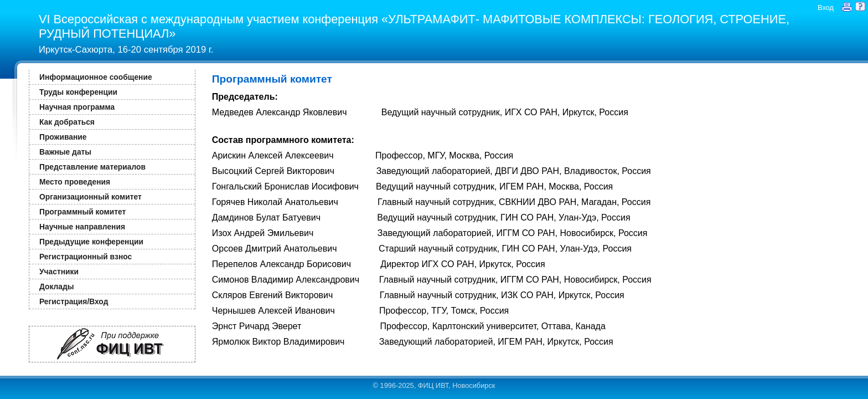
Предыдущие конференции (91, 242)
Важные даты (65, 152)
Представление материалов (92, 167)
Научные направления (82, 227)
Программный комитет (82, 212)
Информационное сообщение (96, 77)
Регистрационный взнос (86, 257)
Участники (59, 272)
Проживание (63, 137)
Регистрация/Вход (74, 301)
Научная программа (77, 107)
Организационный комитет (91, 197)
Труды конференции (78, 92)
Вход (826, 7)
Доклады (57, 287)
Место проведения (75, 182)
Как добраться (67, 122)
